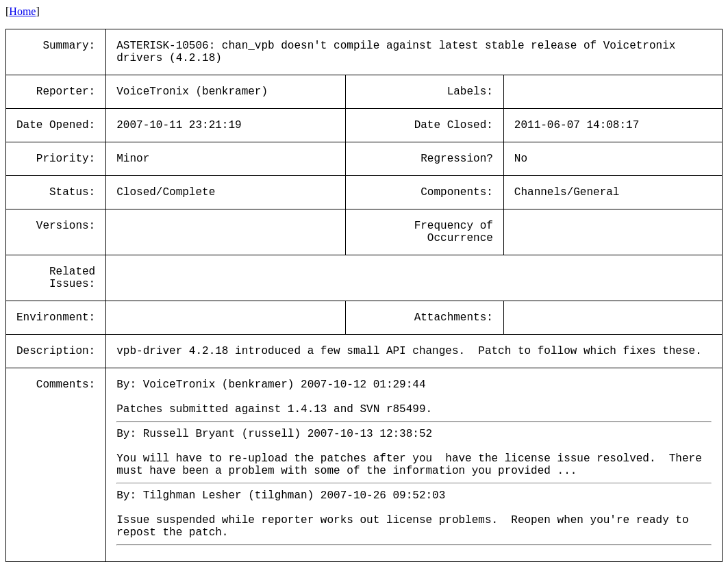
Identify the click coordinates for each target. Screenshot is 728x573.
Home (22, 11)
